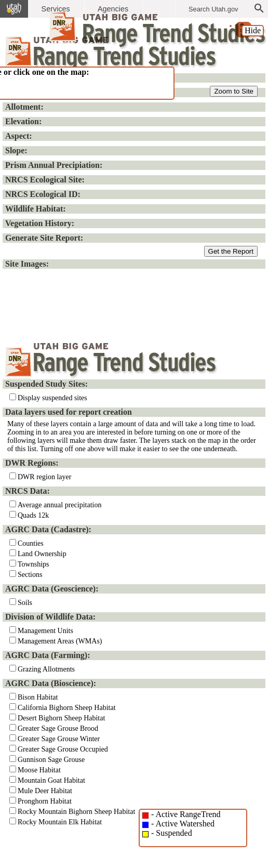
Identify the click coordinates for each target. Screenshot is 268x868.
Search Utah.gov (213, 9)
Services (56, 9)
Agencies (113, 9)
